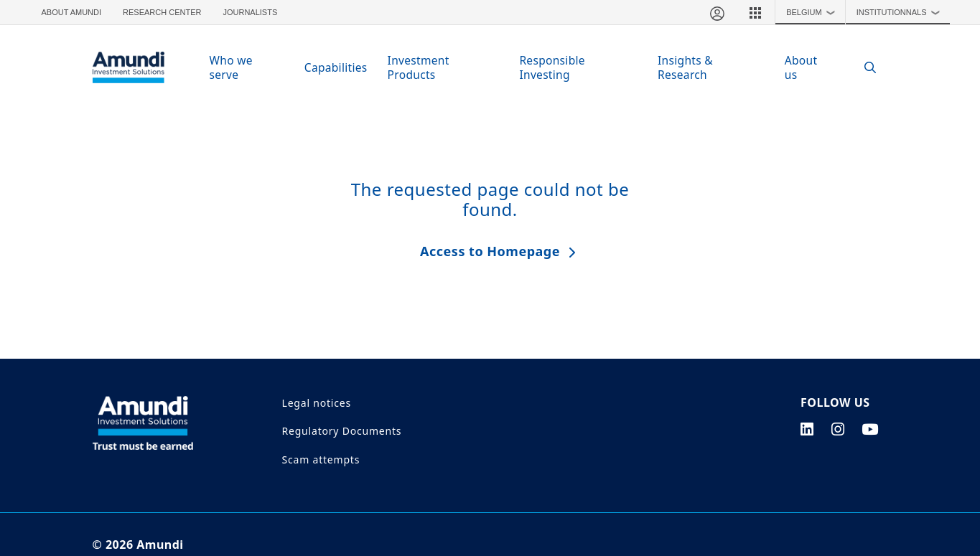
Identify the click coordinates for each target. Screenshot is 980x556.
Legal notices (317, 403)
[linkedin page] (807, 429)
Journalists (250, 12)
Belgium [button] (814, 12)
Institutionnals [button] (901, 12)
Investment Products (419, 67)
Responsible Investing (552, 67)
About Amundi (72, 12)
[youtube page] (870, 429)
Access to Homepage (490, 251)
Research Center (162, 12)
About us (801, 67)
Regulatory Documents (342, 431)
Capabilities (336, 67)
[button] (755, 12)
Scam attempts (321, 460)
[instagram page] (838, 429)
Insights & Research (685, 67)
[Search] (863, 68)
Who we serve (231, 67)
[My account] (717, 12)
